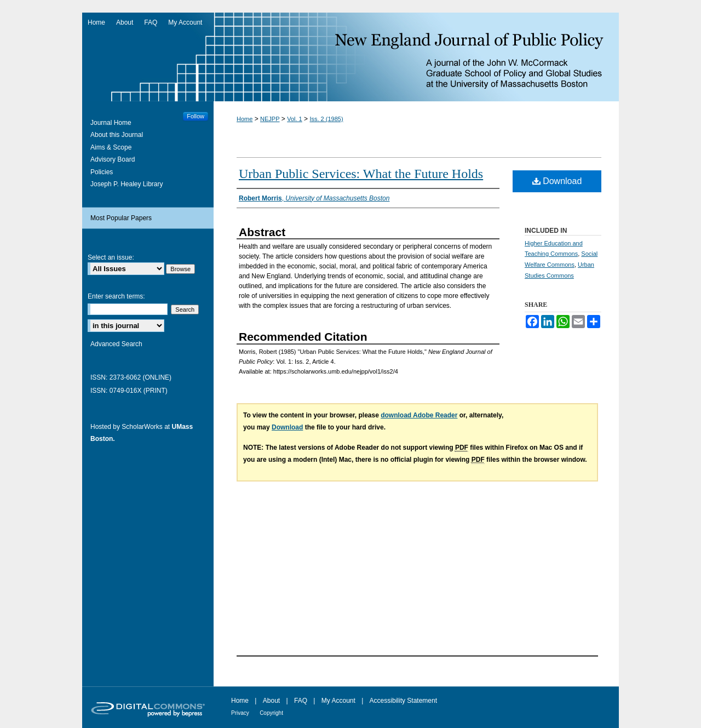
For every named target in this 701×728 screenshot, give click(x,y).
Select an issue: (111, 257)
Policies (102, 172)
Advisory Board (113, 159)
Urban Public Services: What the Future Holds (361, 174)
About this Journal (117, 135)
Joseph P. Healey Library (127, 184)
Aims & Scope (111, 147)
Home (245, 119)
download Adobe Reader (419, 415)
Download (557, 181)
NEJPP (270, 119)
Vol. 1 (295, 119)
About (271, 701)
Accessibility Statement (403, 701)
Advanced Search (116, 344)
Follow (196, 116)
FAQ (301, 701)
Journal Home (111, 123)
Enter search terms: (116, 296)
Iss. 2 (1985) (326, 119)
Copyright (271, 713)
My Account (338, 701)
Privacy (240, 713)
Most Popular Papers (121, 218)
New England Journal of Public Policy (350, 57)
